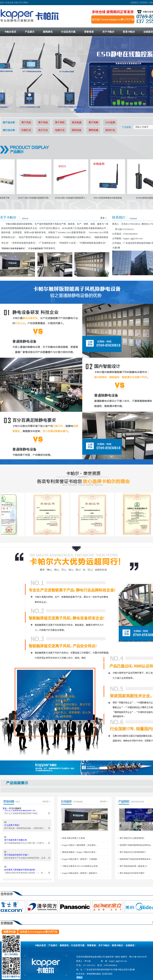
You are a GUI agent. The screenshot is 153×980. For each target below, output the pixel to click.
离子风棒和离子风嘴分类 (16, 843)
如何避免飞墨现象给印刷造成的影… (21, 872)
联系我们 (144, 3)
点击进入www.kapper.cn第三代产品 (39, 932)
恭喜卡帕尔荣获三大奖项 (74, 838)
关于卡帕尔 (104, 945)
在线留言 (134, 3)
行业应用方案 (78, 945)
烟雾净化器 (10, 932)
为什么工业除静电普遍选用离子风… (21, 813)
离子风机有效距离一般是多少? (134, 866)
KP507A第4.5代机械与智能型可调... (40, 198)
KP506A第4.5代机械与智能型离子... (77, 198)
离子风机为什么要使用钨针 (132, 838)
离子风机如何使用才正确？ (17, 858)
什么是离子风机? (12, 828)
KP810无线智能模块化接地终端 (114, 198)
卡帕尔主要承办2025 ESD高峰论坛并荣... (81, 866)
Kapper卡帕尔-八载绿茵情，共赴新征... (80, 845)
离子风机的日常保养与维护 (132, 873)
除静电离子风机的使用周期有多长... (136, 859)
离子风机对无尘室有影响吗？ (133, 852)
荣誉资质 (91, 945)
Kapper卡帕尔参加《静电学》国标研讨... (80, 873)
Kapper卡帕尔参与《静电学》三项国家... (80, 859)
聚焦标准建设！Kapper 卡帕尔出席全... (80, 852)
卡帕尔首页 (40, 945)
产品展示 (53, 945)
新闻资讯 (64, 945)
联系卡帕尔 (117, 945)
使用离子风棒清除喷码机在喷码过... (136, 845)
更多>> (104, 218)
